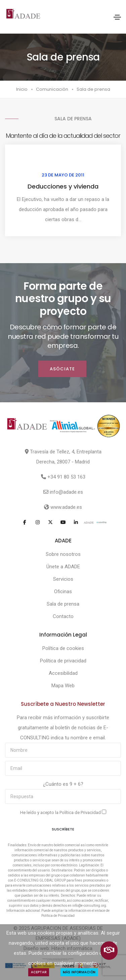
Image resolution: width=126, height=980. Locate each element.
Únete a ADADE (63, 567)
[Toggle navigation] (117, 17)
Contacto (63, 616)
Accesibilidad (63, 673)
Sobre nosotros (63, 554)
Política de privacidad (63, 661)
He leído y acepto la (63, 812)
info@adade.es (66, 492)
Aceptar (39, 972)
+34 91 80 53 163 (66, 477)
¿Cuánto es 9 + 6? (63, 784)
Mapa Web (63, 686)
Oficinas (63, 591)
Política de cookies (63, 648)
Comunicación (52, 89)
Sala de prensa (63, 604)
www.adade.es (66, 507)
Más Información (79, 972)
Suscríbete (63, 829)
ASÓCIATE (62, 369)
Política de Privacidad (81, 812)
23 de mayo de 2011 (63, 175)
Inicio (22, 89)
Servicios (63, 579)
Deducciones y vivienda (63, 186)
